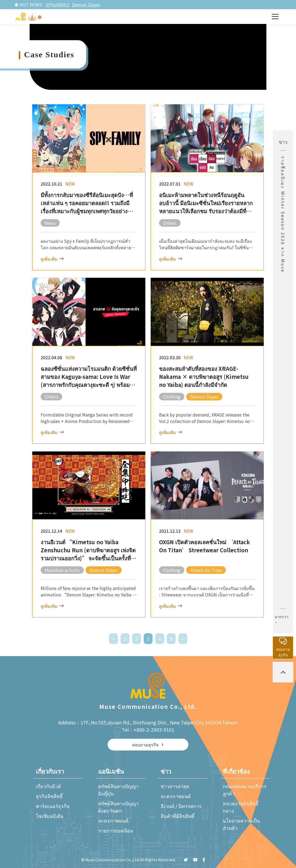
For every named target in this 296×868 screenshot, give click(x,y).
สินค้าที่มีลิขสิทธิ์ (178, 816)
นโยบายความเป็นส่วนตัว (241, 824)
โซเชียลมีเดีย (50, 816)
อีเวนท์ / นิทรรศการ (181, 806)
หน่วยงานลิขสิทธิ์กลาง (241, 807)
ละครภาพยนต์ (113, 820)
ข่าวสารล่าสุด (175, 786)
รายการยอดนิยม (116, 830)
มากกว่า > (282, 619)
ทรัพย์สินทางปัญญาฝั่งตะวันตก (118, 807)
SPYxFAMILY (58, 5)
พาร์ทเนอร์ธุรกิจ (53, 806)
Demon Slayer (86, 5)
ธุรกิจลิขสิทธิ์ (49, 796)
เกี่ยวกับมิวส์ (48, 786)
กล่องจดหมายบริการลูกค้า (245, 790)
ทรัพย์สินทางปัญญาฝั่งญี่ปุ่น (118, 790)
